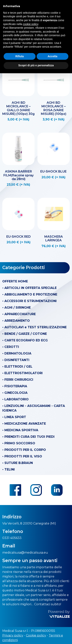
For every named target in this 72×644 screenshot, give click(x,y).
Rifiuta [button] (20, 56)
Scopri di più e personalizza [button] (36, 65)
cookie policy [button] (31, 24)
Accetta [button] (53, 56)
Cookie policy (36, 635)
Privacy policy (13, 635)
